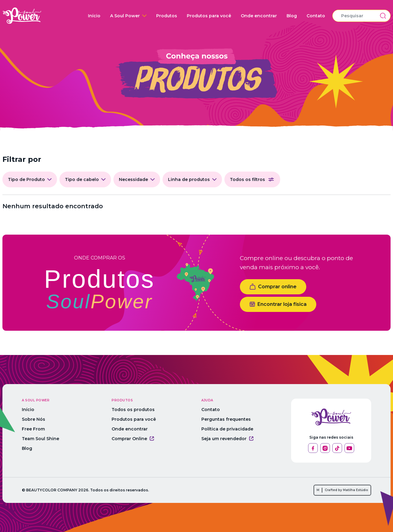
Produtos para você (209, 16)
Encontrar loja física (278, 304)
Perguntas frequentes (226, 419)
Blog (292, 16)
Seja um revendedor (227, 439)
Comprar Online (133, 439)
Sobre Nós (34, 419)
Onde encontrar (259, 16)
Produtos (167, 16)
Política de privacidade (227, 429)
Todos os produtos (133, 410)
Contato (316, 16)
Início (94, 16)
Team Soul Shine (40, 439)
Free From (33, 429)
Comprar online (273, 287)
